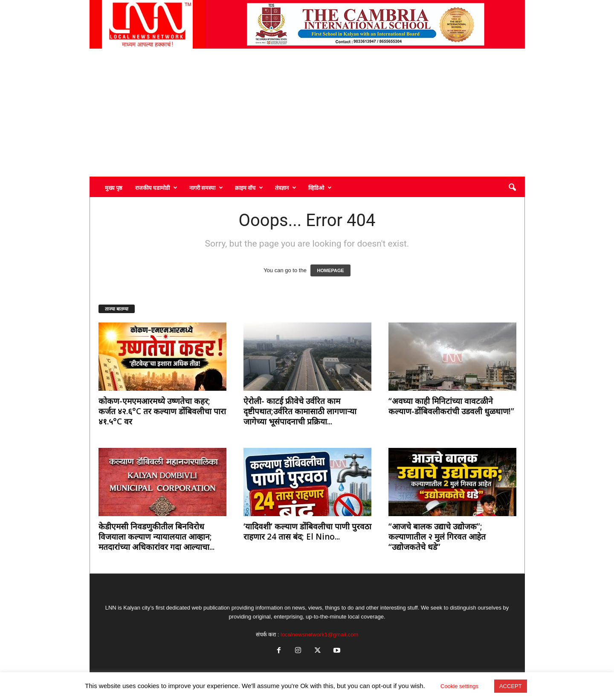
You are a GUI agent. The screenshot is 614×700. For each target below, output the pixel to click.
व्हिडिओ (320, 188)
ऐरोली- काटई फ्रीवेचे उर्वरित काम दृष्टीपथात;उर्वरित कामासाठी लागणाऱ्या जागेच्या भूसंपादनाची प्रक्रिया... (300, 411)
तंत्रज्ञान (286, 188)
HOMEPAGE (330, 270)
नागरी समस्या (206, 188)
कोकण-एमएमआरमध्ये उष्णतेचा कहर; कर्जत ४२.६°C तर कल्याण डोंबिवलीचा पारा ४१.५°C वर (162, 411)
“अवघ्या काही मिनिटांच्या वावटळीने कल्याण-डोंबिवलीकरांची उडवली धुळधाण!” (451, 406)
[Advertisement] (307, 113)
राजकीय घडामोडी (156, 188)
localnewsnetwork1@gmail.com (319, 635)
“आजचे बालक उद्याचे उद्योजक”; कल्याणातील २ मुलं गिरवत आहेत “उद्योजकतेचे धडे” (437, 537)
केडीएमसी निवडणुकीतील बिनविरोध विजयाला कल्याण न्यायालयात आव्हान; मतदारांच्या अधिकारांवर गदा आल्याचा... (156, 537)
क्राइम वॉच (249, 188)
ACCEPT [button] (511, 686)
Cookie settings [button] (459, 686)
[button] (512, 188)
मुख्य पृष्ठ (114, 188)
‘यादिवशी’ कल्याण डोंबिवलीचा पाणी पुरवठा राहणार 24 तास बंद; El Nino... (307, 532)
